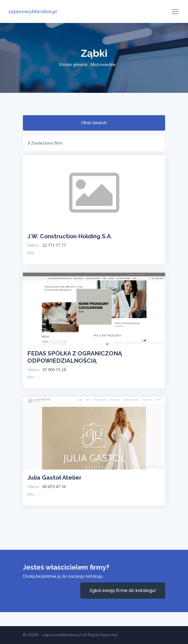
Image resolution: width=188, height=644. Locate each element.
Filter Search (94, 123)
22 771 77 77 (54, 245)
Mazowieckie (103, 64)
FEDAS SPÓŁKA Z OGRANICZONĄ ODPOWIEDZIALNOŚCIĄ (75, 357)
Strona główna (73, 64)
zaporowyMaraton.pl (33, 11)
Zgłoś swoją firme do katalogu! (123, 590)
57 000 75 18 (54, 370)
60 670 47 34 (54, 487)
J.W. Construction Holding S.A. (70, 236)
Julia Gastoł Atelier (54, 477)
